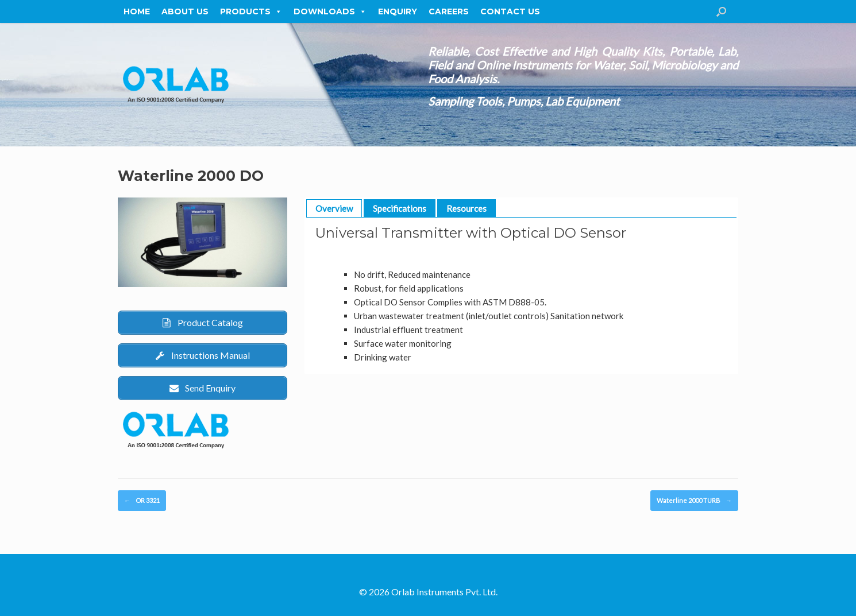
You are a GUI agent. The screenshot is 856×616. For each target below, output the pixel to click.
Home (137, 11)
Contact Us (510, 11)
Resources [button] (466, 208)
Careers (449, 11)
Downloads (330, 11)
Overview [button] (334, 208)
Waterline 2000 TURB (694, 501)
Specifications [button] (400, 208)
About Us (185, 11)
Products (251, 11)
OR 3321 (142, 501)
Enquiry (398, 11)
